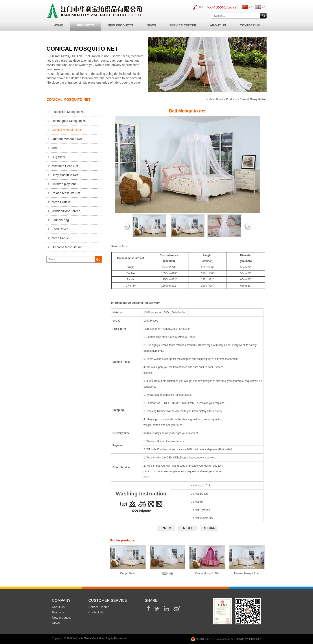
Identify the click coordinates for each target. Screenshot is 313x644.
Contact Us (250, 25)
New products (61, 618)
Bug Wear (59, 157)
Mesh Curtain (61, 202)
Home (58, 25)
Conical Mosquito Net (66, 130)
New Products (120, 25)
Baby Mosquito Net (65, 175)
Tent (55, 148)
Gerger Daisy (128, 572)
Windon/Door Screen (66, 211)
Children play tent (64, 184)
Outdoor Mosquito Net (67, 139)
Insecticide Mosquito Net (69, 112)
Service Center (183, 25)
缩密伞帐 (168, 572)
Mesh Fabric (60, 238)
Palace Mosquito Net (66, 193)
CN (247, 7)
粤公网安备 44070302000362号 (212, 639)
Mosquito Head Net (65, 166)
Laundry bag (60, 220)
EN (260, 7)
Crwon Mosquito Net (207, 572)
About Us (218, 25)
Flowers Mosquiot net (247, 572)
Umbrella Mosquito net (67, 247)
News (151, 25)
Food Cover (60, 229)
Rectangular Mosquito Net (70, 121)
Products (86, 25)
